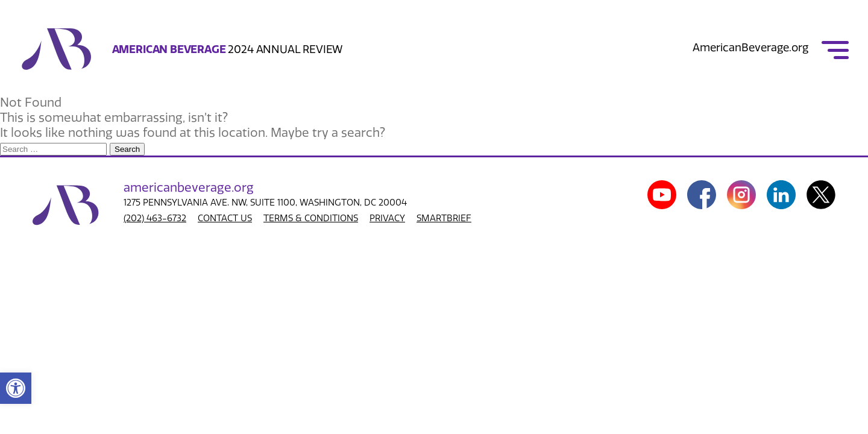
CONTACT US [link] (225, 218)
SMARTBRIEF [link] (444, 218)
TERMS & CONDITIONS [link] (311, 218)
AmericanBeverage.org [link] (750, 48)
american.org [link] (189, 187)
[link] (16, 388)
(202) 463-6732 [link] (155, 218)
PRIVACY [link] (387, 218)
